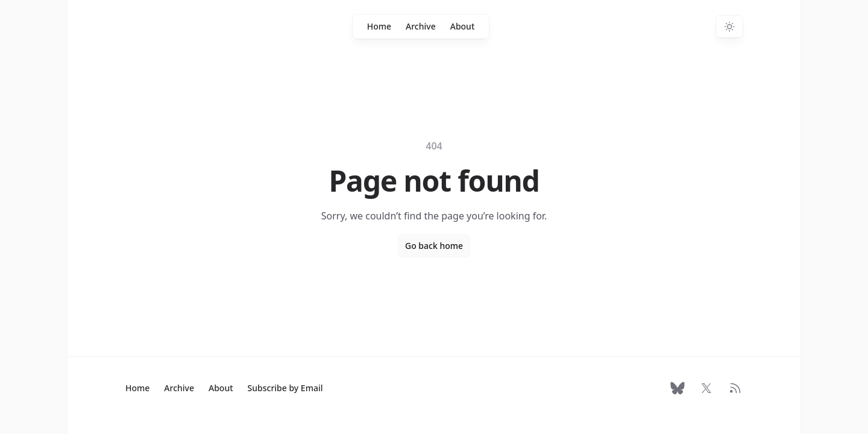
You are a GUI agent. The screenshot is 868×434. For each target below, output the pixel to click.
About (463, 26)
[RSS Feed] (735, 388)
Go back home (434, 246)
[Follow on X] (706, 388)
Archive (421, 26)
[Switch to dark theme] (729, 27)
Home (379, 26)
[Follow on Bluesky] (678, 388)
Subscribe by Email (285, 388)
